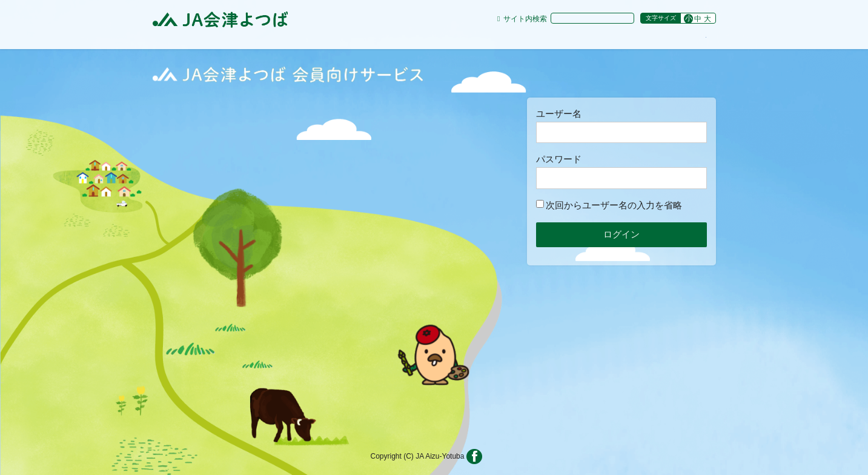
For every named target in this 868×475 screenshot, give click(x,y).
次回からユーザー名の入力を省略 (609, 205)
